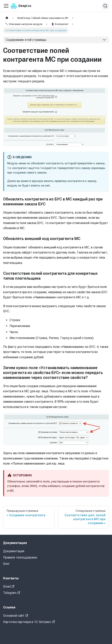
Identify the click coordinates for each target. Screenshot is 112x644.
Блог (6, 564)
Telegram (12, 593)
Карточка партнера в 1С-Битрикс (29, 622)
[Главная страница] (7, 18)
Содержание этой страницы (26, 40)
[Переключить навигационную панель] (6, 6)
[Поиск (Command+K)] (105, 6)
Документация (14, 551)
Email (9, 587)
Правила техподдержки (20, 557)
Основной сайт (16, 616)
